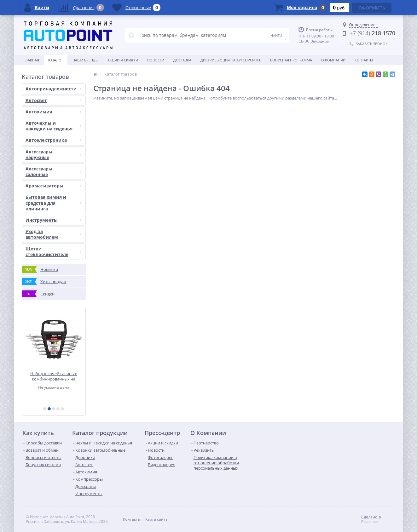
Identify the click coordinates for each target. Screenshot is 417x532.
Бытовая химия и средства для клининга (53, 203)
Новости (156, 60)
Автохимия (53, 112)
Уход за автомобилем (53, 234)
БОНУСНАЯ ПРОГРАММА (291, 60)
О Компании (333, 60)
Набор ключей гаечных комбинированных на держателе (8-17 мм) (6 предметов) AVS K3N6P (54, 376)
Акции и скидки (123, 60)
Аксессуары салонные (53, 172)
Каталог (56, 60)
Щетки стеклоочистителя (53, 252)
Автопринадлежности (53, 89)
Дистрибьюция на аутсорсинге (231, 60)
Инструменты (53, 220)
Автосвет (53, 100)
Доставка (182, 60)
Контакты (364, 60)
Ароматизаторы (53, 186)
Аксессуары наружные (53, 154)
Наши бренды (85, 60)
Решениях (370, 522)
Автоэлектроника (53, 140)
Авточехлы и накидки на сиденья (53, 126)
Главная (31, 60)
